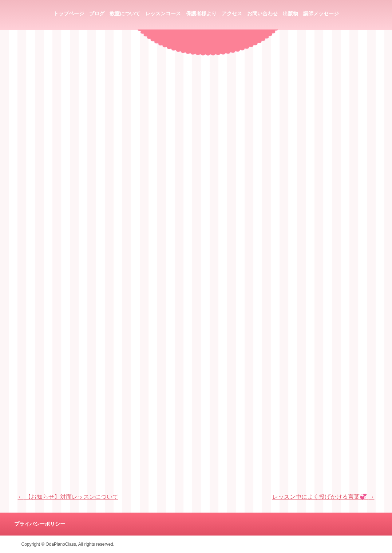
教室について (125, 14)
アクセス (232, 14)
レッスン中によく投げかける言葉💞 (323, 497)
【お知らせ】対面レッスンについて (68, 497)
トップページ (69, 14)
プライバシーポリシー (40, 524)
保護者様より (201, 14)
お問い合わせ (262, 14)
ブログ (97, 14)
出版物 (290, 14)
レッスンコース (163, 14)
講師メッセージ (321, 14)
